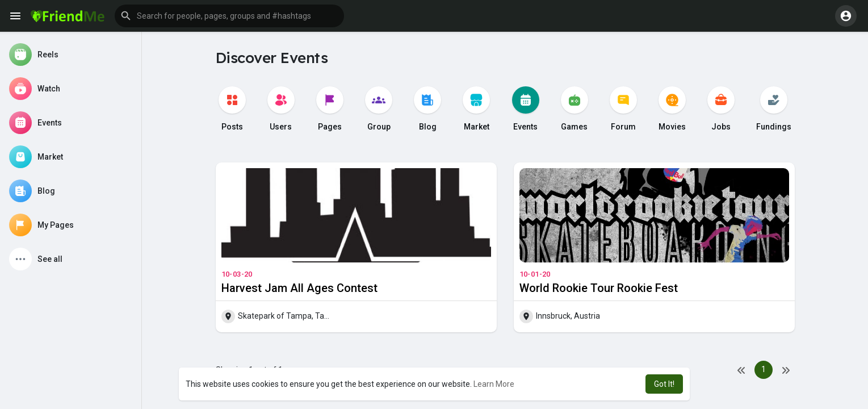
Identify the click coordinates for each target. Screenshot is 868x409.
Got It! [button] (664, 384)
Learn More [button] (494, 384)
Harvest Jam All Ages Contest (299, 288)
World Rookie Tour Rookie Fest (599, 288)
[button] (229, 16)
